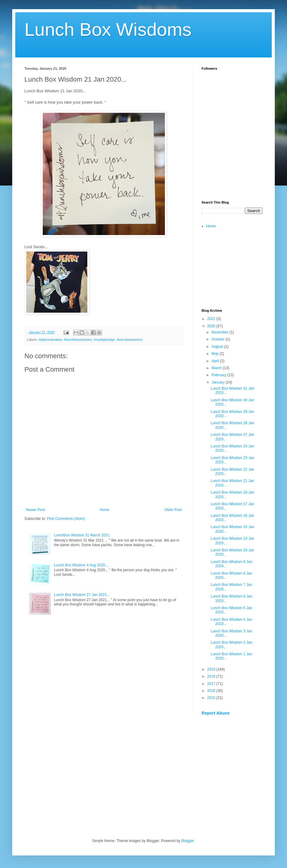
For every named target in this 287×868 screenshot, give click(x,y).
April (216, 361)
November (221, 332)
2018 (212, 676)
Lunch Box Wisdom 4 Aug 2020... (81, 565)
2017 (212, 684)
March (217, 368)
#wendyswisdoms (130, 340)
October (219, 339)
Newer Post (35, 510)
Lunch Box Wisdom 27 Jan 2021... (82, 595)
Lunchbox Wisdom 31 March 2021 (82, 535)
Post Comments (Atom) (66, 519)
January (219, 382)
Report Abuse (215, 713)
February (219, 375)
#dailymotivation (50, 340)
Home (105, 510)
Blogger (188, 841)
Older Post (173, 510)
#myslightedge (104, 340)
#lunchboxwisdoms (78, 340)
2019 (212, 669)
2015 (212, 698)
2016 (212, 691)
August (218, 347)
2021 (212, 319)
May (216, 354)
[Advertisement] (232, 161)
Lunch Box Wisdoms (108, 29)
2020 (212, 326)
